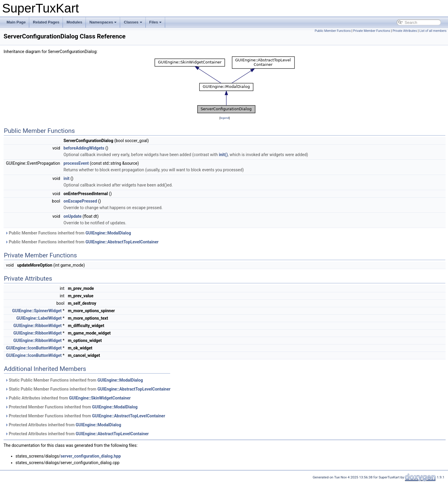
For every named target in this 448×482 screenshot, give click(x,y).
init (66, 178)
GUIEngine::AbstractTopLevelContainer (122, 242)
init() (223, 155)
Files (156, 22)
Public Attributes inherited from (68, 398)
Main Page (16, 22)
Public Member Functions (333, 31)
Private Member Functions (372, 31)
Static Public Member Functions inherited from (74, 380)
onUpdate (73, 216)
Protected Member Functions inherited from (71, 407)
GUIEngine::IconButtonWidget (34, 348)
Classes (133, 22)
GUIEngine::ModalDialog (108, 233)
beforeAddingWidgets (84, 148)
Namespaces (103, 22)
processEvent (76, 163)
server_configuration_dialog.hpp (91, 456)
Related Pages (46, 22)
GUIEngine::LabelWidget (39, 318)
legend (225, 118)
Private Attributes (405, 31)
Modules (74, 22)
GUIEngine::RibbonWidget (38, 326)
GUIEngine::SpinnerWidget (37, 311)
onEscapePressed (80, 201)
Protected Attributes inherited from (63, 425)
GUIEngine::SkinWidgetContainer (100, 398)
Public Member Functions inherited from (68, 233)
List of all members (433, 31)
